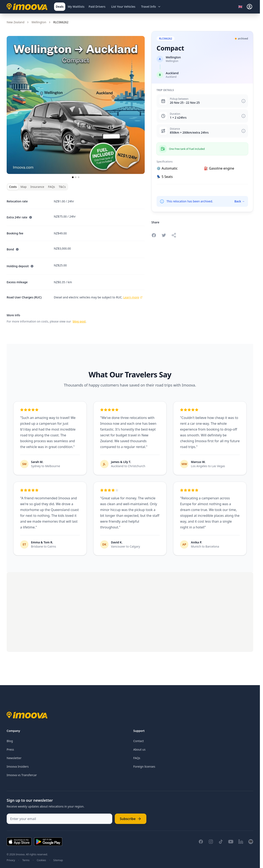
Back (240, 201)
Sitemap (58, 860)
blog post (79, 321)
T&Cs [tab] (62, 187)
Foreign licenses (144, 766)
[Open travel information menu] (151, 7)
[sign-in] (249, 7)
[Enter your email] (59, 819)
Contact (139, 741)
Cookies (41, 860)
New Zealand (15, 22)
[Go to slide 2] (76, 177)
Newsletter (14, 758)
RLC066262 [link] (61, 22)
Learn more (133, 297)
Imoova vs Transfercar (22, 775)
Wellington (39, 22)
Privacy (11, 860)
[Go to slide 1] (73, 177)
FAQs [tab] (52, 187)
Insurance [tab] (37, 187)
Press (10, 749)
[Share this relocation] (174, 235)
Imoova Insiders (18, 766)
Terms (26, 860)
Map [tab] (23, 187)
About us (139, 749)
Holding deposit (20, 266)
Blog (10, 741)
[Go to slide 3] (79, 177)
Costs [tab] (13, 187)
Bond (13, 249)
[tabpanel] (76, 259)
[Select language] (242, 7)
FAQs (137, 758)
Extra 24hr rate (19, 217)
